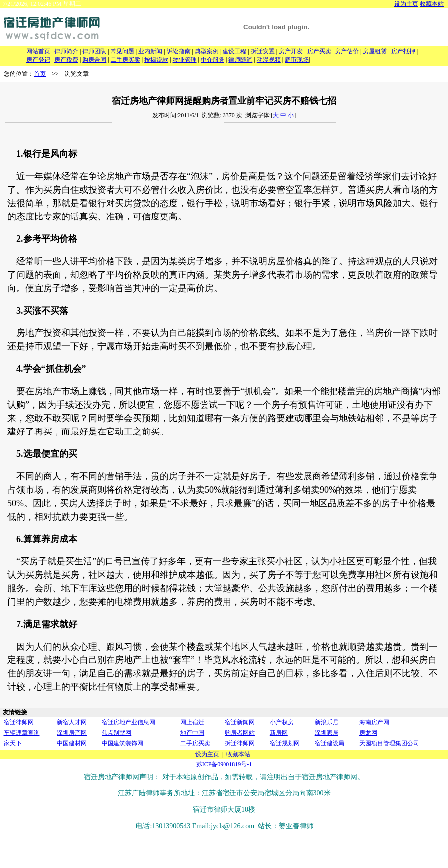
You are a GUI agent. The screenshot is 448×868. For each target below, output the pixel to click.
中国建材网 (72, 743)
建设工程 (234, 51)
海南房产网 (374, 722)
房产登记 (38, 60)
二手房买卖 (125, 60)
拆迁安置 (263, 51)
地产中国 (192, 733)
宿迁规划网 (285, 743)
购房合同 (94, 60)
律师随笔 (240, 60)
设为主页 (406, 4)
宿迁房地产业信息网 (128, 722)
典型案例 (207, 51)
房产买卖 (319, 51)
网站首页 (38, 51)
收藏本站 (432, 4)
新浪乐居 (327, 722)
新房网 (279, 733)
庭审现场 (297, 60)
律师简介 (66, 51)
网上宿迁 (192, 722)
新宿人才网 (72, 722)
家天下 (13, 743)
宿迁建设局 (330, 743)
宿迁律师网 (19, 722)
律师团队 (93, 51)
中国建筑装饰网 (122, 743)
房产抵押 (403, 51)
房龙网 (368, 733)
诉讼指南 (179, 51)
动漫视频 (269, 60)
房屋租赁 (375, 51)
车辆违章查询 (22, 733)
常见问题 (122, 51)
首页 (40, 74)
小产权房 (282, 722)
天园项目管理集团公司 (389, 743)
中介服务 (213, 60)
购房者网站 (240, 733)
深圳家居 (327, 733)
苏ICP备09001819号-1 (224, 764)
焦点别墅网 (116, 733)
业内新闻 (150, 51)
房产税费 (66, 60)
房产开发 (291, 51)
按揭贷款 (156, 60)
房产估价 (347, 51)
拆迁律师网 (240, 743)
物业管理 (185, 60)
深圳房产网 (72, 733)
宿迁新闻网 (240, 722)
